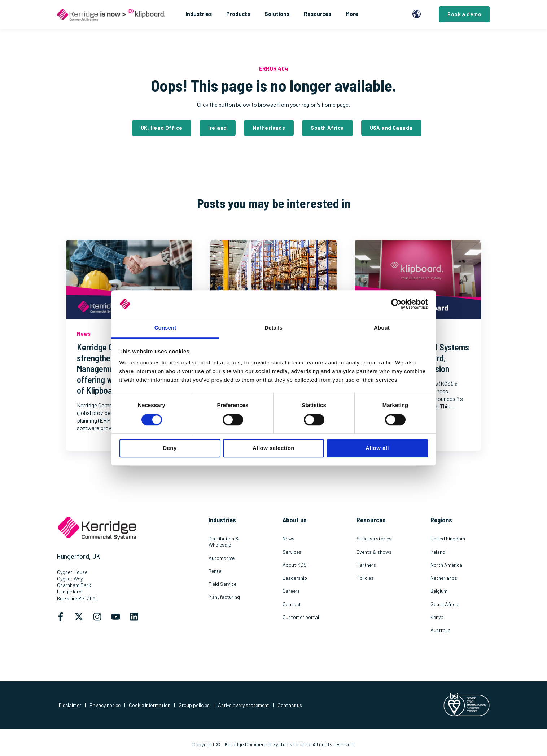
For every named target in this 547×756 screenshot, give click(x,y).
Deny (170, 448)
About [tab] (382, 328)
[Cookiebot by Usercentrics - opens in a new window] (396, 304)
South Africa (327, 128)
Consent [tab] (165, 328)
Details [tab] (273, 328)
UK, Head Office (161, 128)
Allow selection (273, 448)
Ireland (218, 128)
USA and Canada (391, 128)
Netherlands (269, 128)
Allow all (377, 448)
